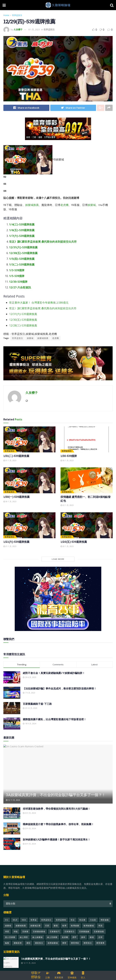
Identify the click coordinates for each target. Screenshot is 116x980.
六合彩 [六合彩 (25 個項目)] (93, 920)
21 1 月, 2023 (10, 546)
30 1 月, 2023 (67, 461)
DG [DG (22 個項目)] (7, 920)
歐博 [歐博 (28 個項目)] (64, 926)
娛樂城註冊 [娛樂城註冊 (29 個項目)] (36, 926)
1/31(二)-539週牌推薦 (16, 456)
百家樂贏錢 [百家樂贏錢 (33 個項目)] (84, 931)
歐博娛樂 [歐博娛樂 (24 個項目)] (75, 926)
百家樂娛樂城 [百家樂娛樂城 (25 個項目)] (39, 931)
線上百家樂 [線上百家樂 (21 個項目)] (52, 937)
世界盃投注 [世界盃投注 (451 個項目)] (46, 920)
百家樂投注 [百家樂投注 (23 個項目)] (69, 931)
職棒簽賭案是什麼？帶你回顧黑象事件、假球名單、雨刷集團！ (58, 824)
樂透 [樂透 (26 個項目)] (56, 926)
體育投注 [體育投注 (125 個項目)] (88, 943)
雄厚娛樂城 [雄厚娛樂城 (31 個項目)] (53, 943)
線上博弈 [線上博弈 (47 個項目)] (24, 937)
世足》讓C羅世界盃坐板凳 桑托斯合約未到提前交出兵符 (43, 242)
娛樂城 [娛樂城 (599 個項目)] (8, 926)
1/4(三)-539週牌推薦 (22, 225)
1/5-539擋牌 (17, 276)
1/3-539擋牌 (17, 270)
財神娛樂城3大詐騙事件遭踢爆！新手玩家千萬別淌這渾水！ (57, 840)
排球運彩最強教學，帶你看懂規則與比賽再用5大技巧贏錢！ (57, 809)
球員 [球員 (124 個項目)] (100, 926)
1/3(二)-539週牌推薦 (22, 265)
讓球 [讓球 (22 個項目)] (83, 937)
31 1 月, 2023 (10, 461)
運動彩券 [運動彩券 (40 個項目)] (18, 943)
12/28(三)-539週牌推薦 (23, 326)
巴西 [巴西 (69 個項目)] (47, 926)
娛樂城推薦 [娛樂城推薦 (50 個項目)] (21, 926)
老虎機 (64, 205)
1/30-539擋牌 (69, 456)
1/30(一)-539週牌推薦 (16, 497)
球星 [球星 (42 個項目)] (7, 931)
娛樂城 (92, 205)
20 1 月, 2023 (67, 546)
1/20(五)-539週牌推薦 (74, 542)
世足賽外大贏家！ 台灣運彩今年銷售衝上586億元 (39, 303)
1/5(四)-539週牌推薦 (22, 259)
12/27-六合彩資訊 (20, 288)
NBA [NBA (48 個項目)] (24, 920)
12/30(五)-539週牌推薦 (23, 253)
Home (6, 15)
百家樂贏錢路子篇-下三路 (37, 704)
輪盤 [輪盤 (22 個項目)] (7, 943)
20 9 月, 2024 (29, 844)
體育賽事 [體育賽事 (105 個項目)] (100, 943)
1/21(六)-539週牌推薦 (16, 542)
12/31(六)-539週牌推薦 (23, 247)
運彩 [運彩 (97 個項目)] (28, 943)
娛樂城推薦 (32, 205)
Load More (58, 559)
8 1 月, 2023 (34, 29)
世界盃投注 (17, 15)
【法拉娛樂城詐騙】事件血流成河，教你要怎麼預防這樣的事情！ (60, 688)
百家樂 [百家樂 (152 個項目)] (25, 931)
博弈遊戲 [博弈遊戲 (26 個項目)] (105, 920)
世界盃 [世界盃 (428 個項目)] (34, 920)
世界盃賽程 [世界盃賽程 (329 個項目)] (61, 920)
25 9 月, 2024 (29, 813)
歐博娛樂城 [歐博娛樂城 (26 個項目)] (89, 926)
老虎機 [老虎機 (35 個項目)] (65, 937)
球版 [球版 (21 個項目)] (16, 931)
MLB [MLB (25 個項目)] (15, 920)
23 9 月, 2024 (29, 828)
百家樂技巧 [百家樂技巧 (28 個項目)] (55, 931)
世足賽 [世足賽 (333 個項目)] (82, 920)
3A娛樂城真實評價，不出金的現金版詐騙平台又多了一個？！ (56, 795)
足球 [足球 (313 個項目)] (100, 937)
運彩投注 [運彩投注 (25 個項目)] (39, 943)
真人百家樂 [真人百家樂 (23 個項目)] (10, 937)
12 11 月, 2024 (13, 800)
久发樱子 (18, 29)
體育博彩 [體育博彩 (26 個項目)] (75, 943)
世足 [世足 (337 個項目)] (73, 920)
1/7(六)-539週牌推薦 (22, 236)
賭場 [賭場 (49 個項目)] (92, 937)
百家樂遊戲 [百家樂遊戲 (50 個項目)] (99, 931)
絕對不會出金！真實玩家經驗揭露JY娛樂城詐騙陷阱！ (54, 673)
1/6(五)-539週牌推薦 (22, 230)
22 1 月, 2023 (67, 505)
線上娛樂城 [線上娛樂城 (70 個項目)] (38, 937)
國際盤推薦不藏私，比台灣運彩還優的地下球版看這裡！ (55, 719)
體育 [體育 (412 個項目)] (64, 943)
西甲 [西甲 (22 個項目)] (75, 937)
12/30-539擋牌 (18, 282)
